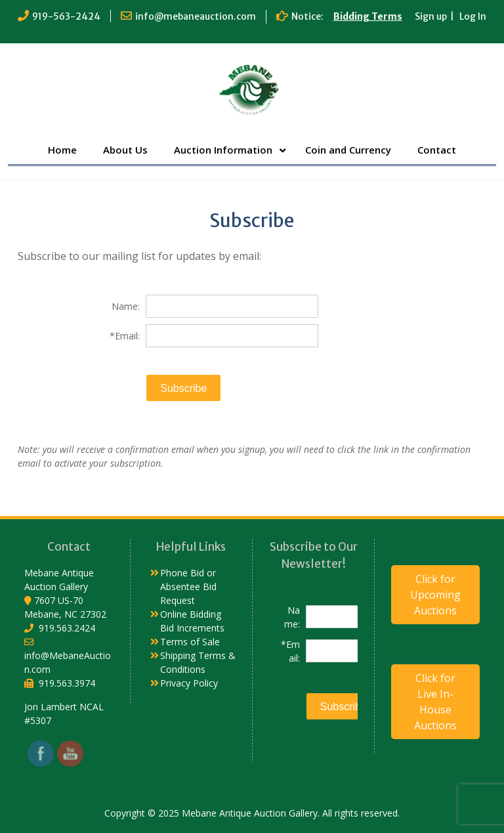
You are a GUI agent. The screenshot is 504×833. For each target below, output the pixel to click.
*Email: (125, 336)
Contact (437, 150)
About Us (125, 150)
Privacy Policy (189, 683)
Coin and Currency (348, 150)
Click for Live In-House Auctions (435, 702)
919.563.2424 (67, 628)
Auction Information (223, 150)
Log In (473, 16)
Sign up (431, 16)
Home (62, 150)
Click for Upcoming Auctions (435, 595)
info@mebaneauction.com (196, 16)
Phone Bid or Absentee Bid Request (188, 587)
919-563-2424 (66, 16)
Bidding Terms (368, 16)
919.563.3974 (67, 683)
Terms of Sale (190, 642)
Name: (126, 306)
